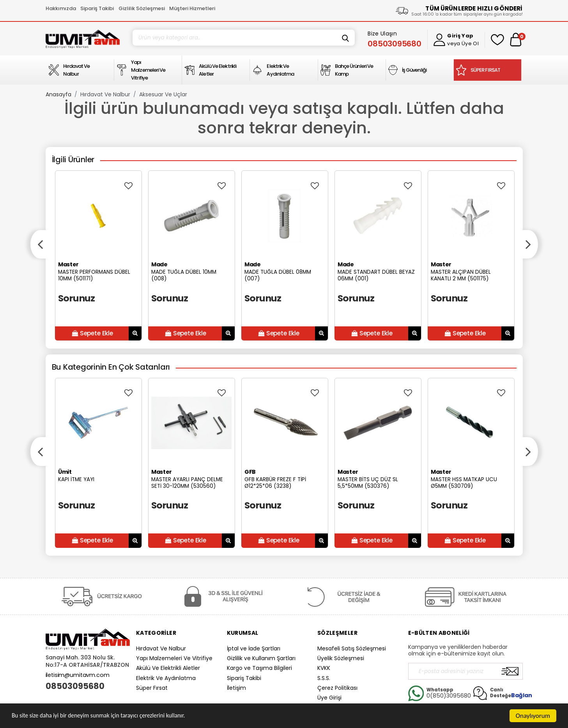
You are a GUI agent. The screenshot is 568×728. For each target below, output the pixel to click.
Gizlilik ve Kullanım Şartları (261, 658)
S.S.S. (324, 678)
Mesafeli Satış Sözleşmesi (352, 648)
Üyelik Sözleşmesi (341, 658)
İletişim (236, 688)
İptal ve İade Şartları (254, 648)
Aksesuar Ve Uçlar (163, 94)
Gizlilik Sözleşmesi (142, 8)
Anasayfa (58, 94)
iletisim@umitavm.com (78, 675)
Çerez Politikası (337, 688)
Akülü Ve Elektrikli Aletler (168, 668)
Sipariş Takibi (97, 8)
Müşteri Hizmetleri (192, 8)
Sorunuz (77, 298)
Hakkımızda (61, 8)
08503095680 (75, 686)
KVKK (324, 668)
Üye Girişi (329, 698)
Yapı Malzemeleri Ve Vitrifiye (174, 658)
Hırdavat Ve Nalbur (105, 94)
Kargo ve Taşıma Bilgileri (259, 668)
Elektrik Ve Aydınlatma (166, 678)
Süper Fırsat (152, 688)
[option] (98, 256)
